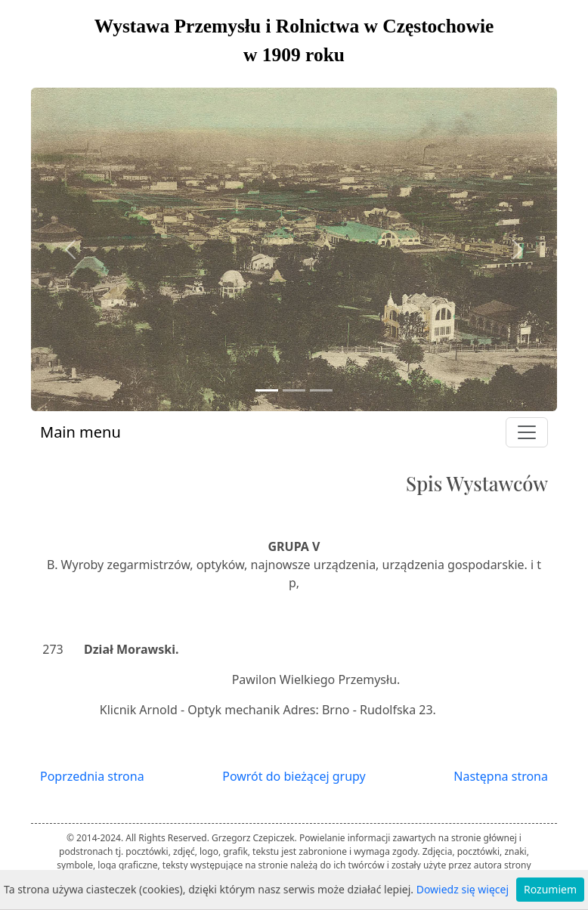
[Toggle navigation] (527, 432)
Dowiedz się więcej (463, 889)
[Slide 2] (294, 390)
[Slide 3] (321, 390)
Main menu (80, 432)
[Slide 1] (267, 390)
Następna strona (501, 776)
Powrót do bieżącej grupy (294, 776)
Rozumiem (550, 889)
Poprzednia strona (92, 776)
